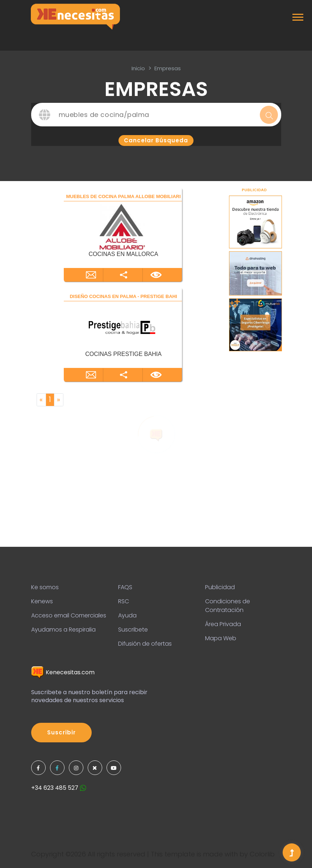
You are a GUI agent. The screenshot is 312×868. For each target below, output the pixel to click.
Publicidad (220, 587)
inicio (138, 68)
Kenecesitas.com (63, 672)
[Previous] (41, 400)
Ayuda (127, 615)
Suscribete (133, 630)
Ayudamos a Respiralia (63, 630)
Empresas (168, 68)
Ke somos (45, 587)
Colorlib (262, 854)
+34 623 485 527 (59, 788)
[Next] (59, 400)
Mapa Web (221, 638)
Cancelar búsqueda (156, 140)
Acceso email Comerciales (69, 615)
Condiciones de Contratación (228, 606)
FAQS (125, 587)
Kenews (42, 601)
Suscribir (61, 732)
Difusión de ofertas (145, 644)
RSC (124, 601)
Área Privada (223, 624)
